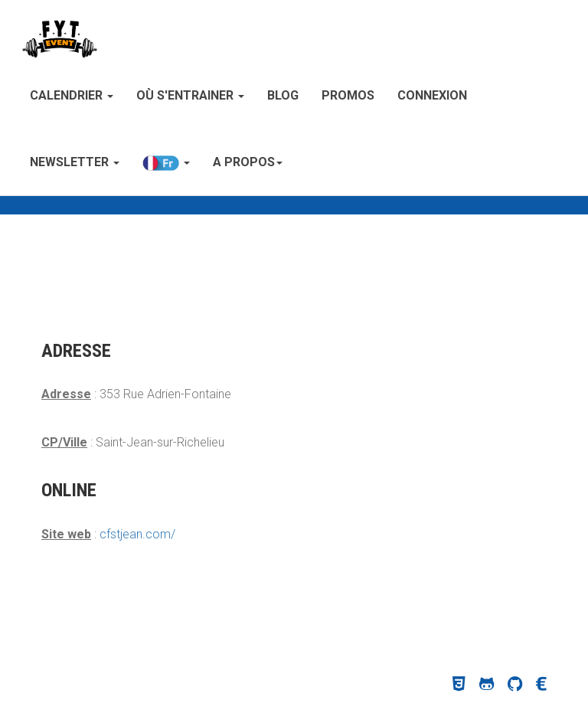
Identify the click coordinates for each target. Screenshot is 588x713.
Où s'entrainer (190, 95)
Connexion (432, 95)
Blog (283, 95)
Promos (348, 95)
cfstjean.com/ (137, 534)
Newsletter (75, 162)
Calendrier (72, 95)
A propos (248, 162)
